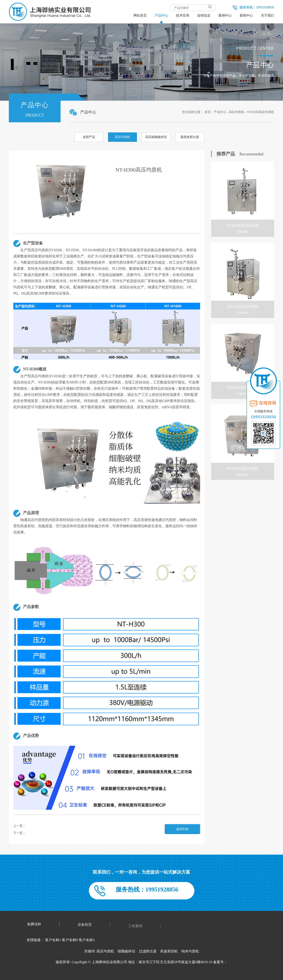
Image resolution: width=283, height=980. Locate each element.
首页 (208, 112)
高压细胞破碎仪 (156, 137)
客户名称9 (70, 940)
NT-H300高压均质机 (261, 112)
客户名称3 (87, 940)
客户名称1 (53, 940)
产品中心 (220, 112)
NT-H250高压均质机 (39, 826)
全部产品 (89, 137)
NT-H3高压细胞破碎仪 (41, 833)
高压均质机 (237, 112)
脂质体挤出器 (190, 137)
